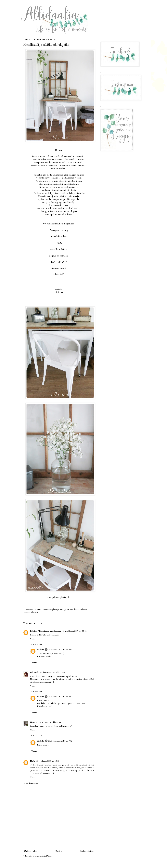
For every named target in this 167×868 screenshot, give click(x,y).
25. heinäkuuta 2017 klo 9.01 (60, 650)
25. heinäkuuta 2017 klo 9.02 (60, 697)
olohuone (83, 609)
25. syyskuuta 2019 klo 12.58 (47, 761)
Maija (32, 761)
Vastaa (33, 639)
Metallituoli (75, 609)
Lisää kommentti (31, 783)
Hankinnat (38, 609)
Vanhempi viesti (87, 851)
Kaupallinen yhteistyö (51, 609)
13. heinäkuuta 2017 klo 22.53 (74, 631)
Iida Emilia (35, 672)
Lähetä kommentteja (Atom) (40, 856)
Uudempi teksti (31, 851)
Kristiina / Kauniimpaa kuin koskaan (45, 631)
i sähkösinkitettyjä (72, 768)
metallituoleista (58, 249)
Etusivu (59, 851)
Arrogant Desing (59, 230)
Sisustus (27, 612)
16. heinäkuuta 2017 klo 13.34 (53, 672)
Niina (33, 722)
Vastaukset (37, 645)
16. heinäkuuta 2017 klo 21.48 (48, 722)
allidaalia (41, 650)
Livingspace (65, 609)
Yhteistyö (35, 612)
